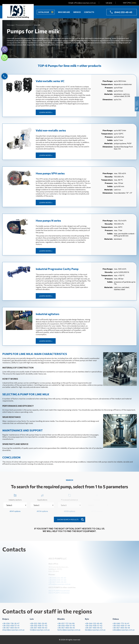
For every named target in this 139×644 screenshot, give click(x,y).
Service (77, 12)
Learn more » (46, 112)
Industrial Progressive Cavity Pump (57, 269)
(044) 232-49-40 (123, 12)
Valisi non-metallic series (51, 130)
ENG (134, 3)
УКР (125, 3)
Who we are (64, 12)
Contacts (89, 12)
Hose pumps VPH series (50, 173)
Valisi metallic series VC (50, 81)
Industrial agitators (47, 314)
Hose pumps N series (48, 221)
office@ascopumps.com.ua (85, 3)
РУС (129, 3)
